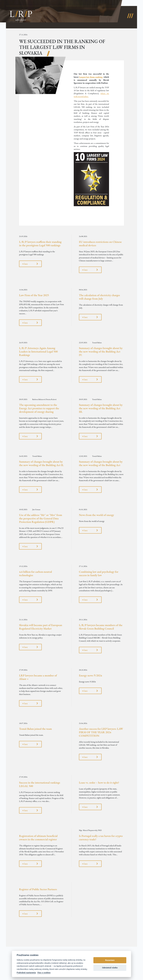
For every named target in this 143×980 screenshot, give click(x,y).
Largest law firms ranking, (91, 77)
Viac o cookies (44, 973)
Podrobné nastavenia (26, 973)
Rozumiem (110, 960)
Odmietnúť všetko (110, 968)
